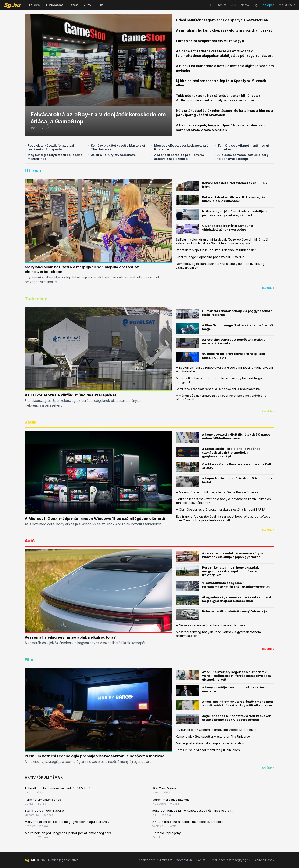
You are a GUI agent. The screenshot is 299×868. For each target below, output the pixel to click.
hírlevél (246, 5)
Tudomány (54, 5)
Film (100, 5)
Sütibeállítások (264, 860)
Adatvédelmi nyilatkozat (155, 860)
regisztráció (287, 5)
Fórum (201, 860)
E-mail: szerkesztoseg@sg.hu (230, 860)
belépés (269, 5)
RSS (233, 5)
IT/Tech (34, 5)
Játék (73, 5)
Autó (87, 5)
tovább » (268, 288)
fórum (222, 5)
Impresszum (184, 860)
